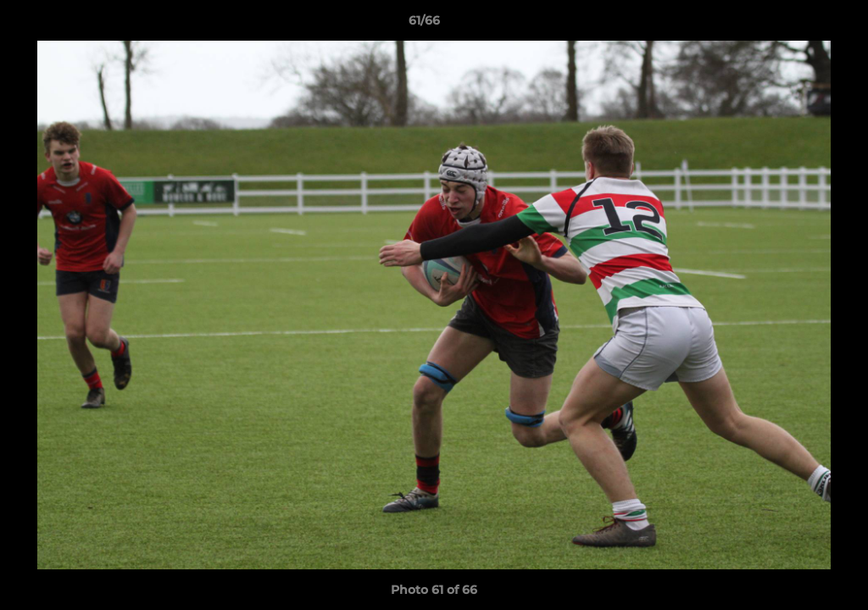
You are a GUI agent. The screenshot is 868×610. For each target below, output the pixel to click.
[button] (797, 25)
